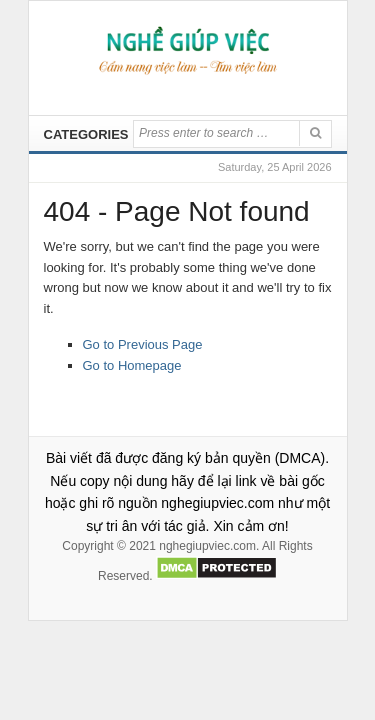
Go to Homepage (132, 365)
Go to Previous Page (143, 344)
